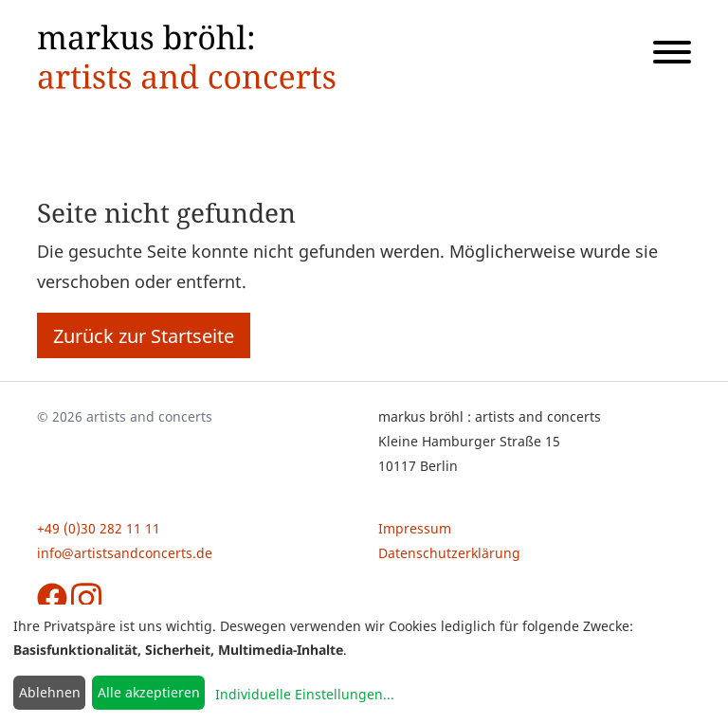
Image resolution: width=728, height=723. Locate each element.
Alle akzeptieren (149, 692)
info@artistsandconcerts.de (125, 553)
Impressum (415, 528)
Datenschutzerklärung (449, 553)
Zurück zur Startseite (144, 335)
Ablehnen (50, 692)
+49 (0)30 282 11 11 (99, 528)
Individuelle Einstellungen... (305, 694)
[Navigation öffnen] (664, 56)
